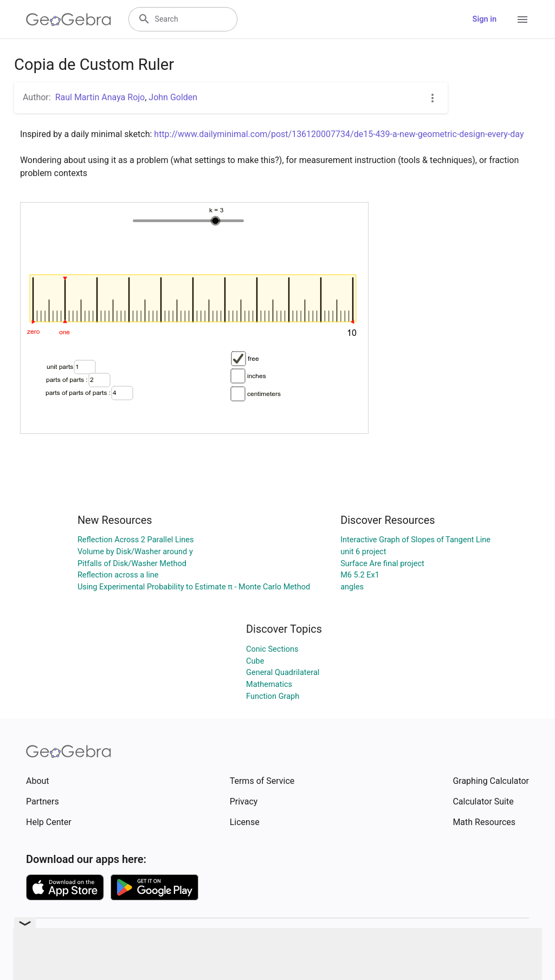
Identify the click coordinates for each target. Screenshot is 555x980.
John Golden (173, 97)
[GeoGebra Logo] (69, 20)
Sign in (485, 19)
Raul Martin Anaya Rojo (100, 97)
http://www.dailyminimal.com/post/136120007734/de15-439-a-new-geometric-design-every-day (339, 134)
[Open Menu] (522, 20)
